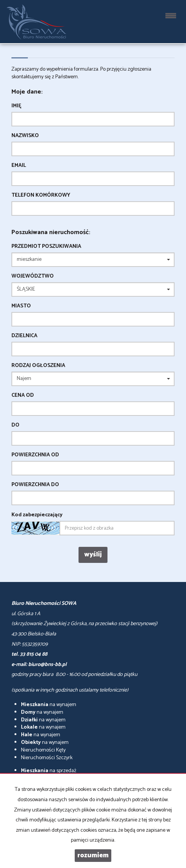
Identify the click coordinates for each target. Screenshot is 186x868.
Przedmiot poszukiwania (46, 247)
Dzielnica (24, 336)
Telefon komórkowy (41, 196)
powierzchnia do (35, 485)
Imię (16, 106)
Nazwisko (25, 136)
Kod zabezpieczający (37, 515)
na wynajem (49, 705)
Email (19, 166)
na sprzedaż (49, 771)
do (15, 425)
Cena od (23, 396)
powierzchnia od (35, 455)
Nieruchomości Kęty (43, 750)
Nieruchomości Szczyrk (47, 758)
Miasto (21, 306)
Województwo (33, 276)
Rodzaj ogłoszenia (38, 366)
